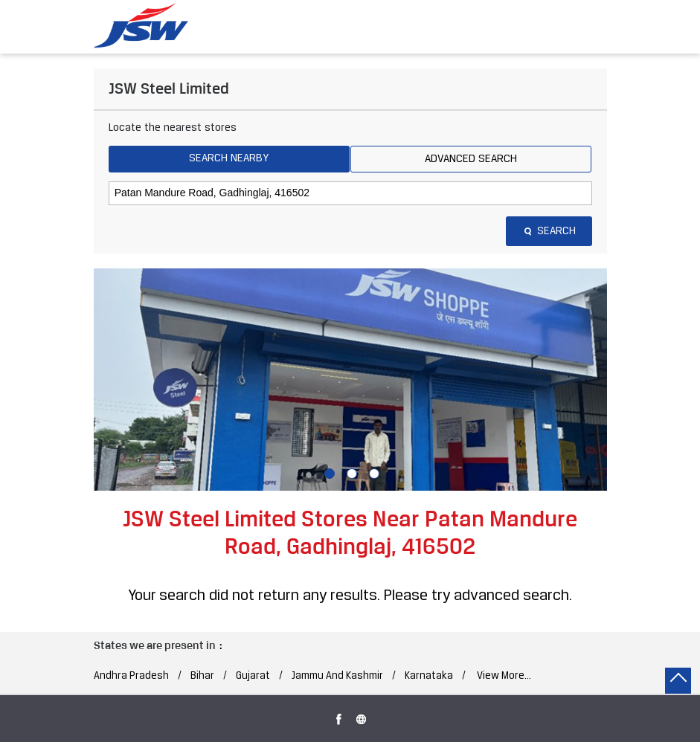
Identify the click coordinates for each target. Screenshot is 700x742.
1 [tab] (328, 472)
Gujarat (253, 676)
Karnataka (429, 676)
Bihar (202, 676)
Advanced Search (471, 159)
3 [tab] (373, 472)
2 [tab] (350, 472)
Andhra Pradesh (131, 676)
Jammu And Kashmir (337, 676)
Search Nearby (229, 158)
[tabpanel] (350, 380)
